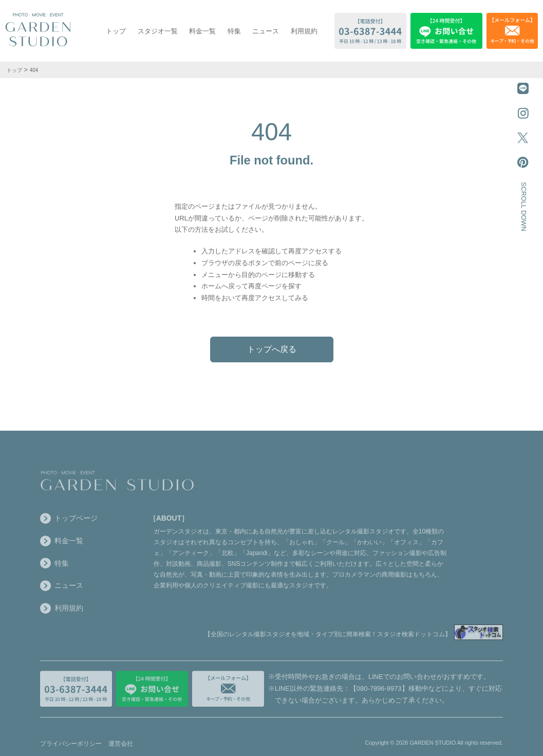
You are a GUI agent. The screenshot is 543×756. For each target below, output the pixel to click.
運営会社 (121, 748)
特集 (234, 31)
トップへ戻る (272, 349)
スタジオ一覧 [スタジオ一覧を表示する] (158, 31)
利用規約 (304, 31)
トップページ (69, 523)
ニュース (266, 31)
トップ (116, 31)
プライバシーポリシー (71, 748)
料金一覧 (202, 31)
